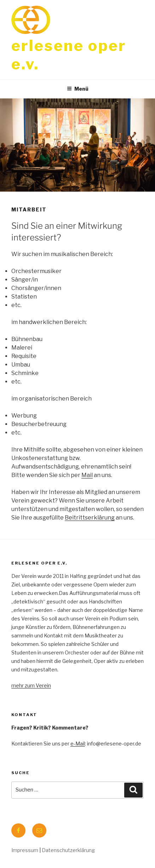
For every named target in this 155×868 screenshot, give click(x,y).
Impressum (25, 850)
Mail (87, 475)
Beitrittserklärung (90, 518)
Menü (78, 89)
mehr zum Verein (31, 685)
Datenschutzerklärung (68, 850)
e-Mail (78, 744)
